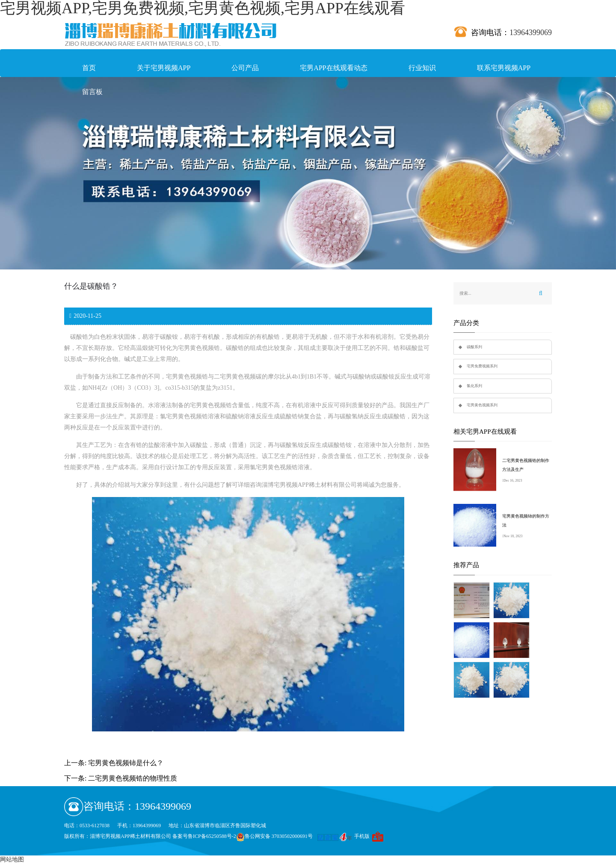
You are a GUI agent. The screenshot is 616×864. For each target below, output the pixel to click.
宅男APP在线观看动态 (333, 68)
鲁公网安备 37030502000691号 (274, 836)
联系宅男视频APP (504, 68)
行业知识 (422, 68)
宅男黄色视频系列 (482, 405)
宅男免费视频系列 (482, 366)
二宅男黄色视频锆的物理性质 (133, 778)
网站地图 (12, 860)
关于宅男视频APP (164, 68)
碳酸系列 (474, 347)
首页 (89, 68)
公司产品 (245, 68)
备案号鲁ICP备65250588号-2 (204, 836)
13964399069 (531, 33)
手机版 (362, 836)
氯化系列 (474, 386)
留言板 (92, 92)
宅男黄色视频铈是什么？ (126, 763)
